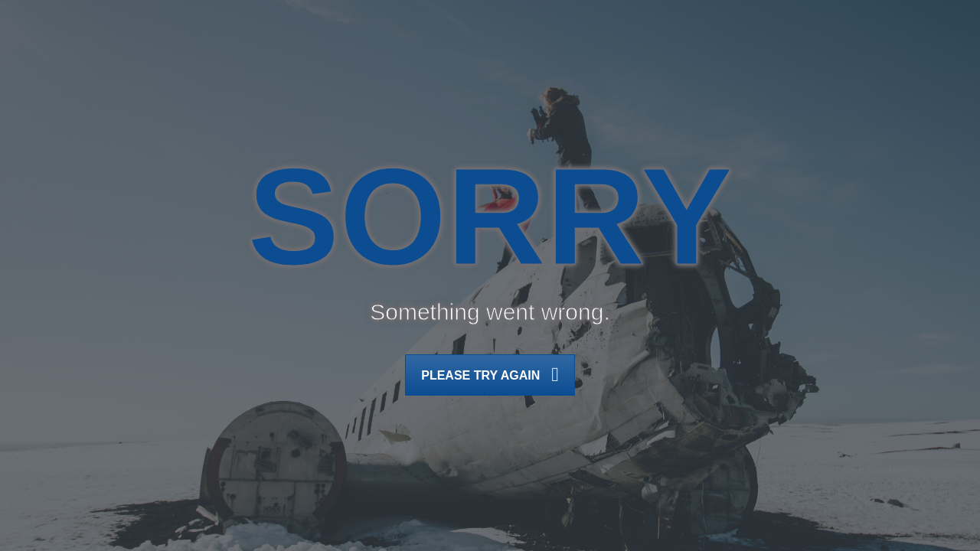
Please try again (490, 376)
